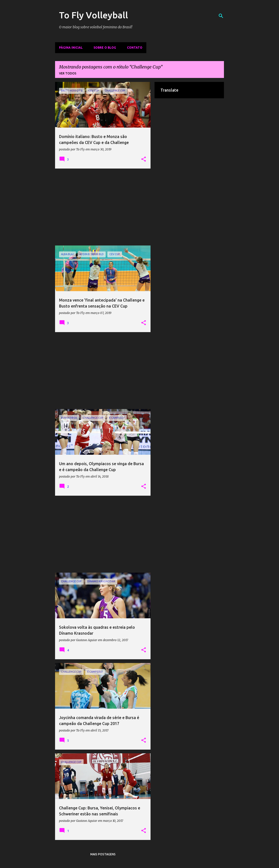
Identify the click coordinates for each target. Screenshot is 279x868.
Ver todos (68, 73)
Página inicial (71, 48)
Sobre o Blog (105, 48)
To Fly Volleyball (93, 15)
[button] (144, 159)
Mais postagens (103, 854)
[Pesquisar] (221, 16)
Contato (135, 48)
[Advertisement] (103, 207)
